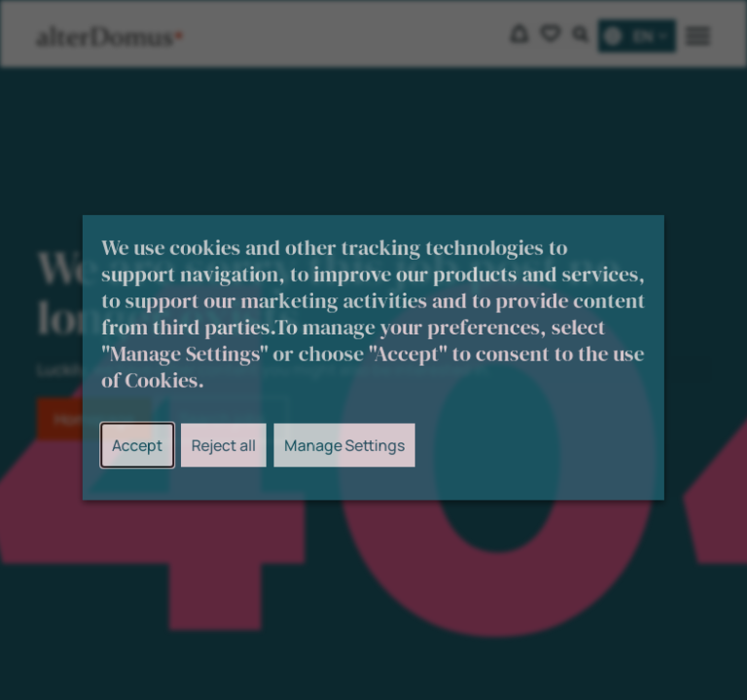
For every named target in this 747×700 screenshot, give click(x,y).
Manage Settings (346, 454)
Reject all (230, 454)
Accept (147, 454)
